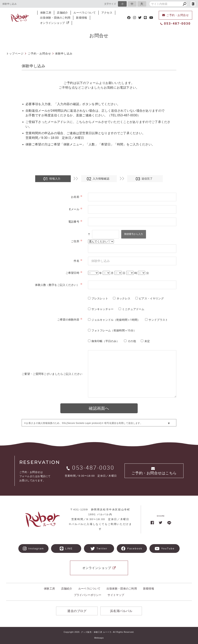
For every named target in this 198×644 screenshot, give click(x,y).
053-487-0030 (175, 23)
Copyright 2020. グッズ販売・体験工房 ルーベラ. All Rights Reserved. (99, 632)
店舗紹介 (62, 13)
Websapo (99, 638)
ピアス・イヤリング (151, 298)
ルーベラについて (84, 13)
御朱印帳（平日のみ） (105, 341)
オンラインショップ (55, 23)
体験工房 (46, 13)
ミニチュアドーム (133, 309)
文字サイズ (110, 4)
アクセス (107, 13)
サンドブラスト (158, 320)
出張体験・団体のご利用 (55, 18)
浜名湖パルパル (121, 611)
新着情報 (82, 18)
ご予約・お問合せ (176, 15)
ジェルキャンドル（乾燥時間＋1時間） (116, 320)
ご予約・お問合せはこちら (154, 471)
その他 (132, 341)
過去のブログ (77, 611)
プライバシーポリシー (88, 595)
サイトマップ (116, 595)
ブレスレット (100, 298)
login (193, 4)
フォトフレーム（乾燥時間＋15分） (114, 330)
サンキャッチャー (102, 309)
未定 (147, 341)
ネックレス (124, 298)
